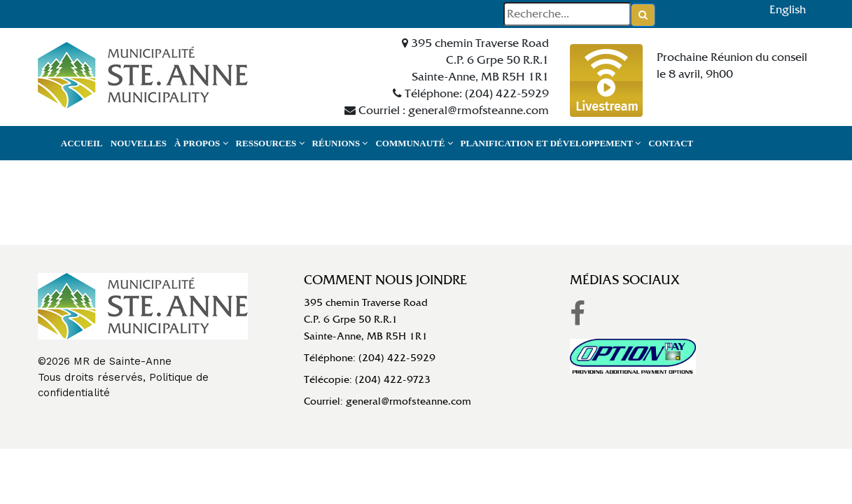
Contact (671, 143)
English (788, 9)
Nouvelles (139, 143)
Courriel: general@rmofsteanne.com (387, 401)
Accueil (82, 143)
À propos (201, 143)
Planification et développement (551, 143)
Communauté (414, 143)
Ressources (270, 143)
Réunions (340, 143)
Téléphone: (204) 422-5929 (370, 358)
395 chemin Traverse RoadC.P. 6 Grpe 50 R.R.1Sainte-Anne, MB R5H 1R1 (366, 319)
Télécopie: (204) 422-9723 (367, 379)
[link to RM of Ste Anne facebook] (578, 314)
